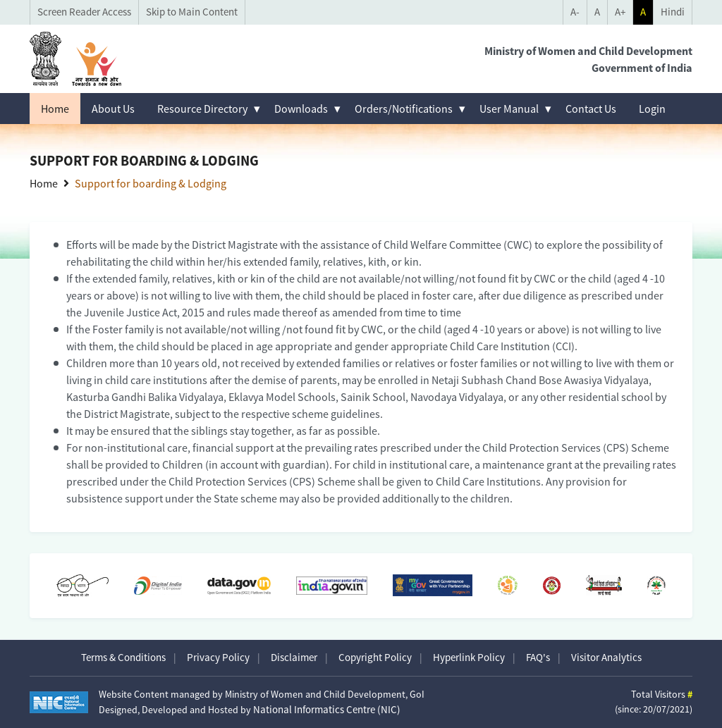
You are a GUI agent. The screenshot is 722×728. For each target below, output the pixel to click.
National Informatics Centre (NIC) (327, 709)
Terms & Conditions (123, 657)
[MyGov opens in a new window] (433, 585)
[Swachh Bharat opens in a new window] (82, 586)
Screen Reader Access (84, 12)
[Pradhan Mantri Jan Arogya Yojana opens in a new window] (656, 586)
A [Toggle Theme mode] (643, 12)
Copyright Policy (375, 657)
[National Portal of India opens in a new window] (332, 585)
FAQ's (538, 657)
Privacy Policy (218, 657)
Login (652, 109)
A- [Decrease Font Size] (575, 12)
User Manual (509, 109)
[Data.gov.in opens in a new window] (239, 585)
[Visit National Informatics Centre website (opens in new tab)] (59, 702)
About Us (113, 109)
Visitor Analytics (606, 657)
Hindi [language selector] (673, 12)
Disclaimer (294, 657)
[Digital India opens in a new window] (158, 586)
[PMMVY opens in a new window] (508, 586)
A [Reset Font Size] (597, 12)
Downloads (301, 109)
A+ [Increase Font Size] (620, 12)
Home (55, 109)
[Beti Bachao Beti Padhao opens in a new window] (552, 585)
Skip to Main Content (192, 12)
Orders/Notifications (404, 109)
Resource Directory (202, 109)
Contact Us (591, 109)
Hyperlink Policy (469, 657)
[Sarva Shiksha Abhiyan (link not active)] (604, 585)
